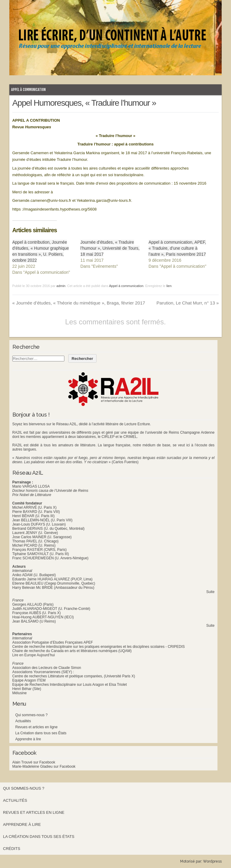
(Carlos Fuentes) (125, 462)
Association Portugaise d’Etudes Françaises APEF (53, 642)
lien (169, 286)
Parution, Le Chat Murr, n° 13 (188, 303)
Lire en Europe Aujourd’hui (34, 655)
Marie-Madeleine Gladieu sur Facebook (44, 767)
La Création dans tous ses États (41, 733)
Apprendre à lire (28, 739)
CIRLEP (108, 437)
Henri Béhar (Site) (27, 689)
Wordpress (212, 861)
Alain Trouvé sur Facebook (34, 762)
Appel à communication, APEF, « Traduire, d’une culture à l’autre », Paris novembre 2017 (177, 248)
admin (61, 286)
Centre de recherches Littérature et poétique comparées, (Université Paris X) (74, 676)
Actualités (23, 721)
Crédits (12, 849)
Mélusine (20, 693)
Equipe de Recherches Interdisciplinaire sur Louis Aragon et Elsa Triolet (70, 685)
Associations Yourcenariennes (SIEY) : (43, 672)
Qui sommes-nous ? (31, 715)
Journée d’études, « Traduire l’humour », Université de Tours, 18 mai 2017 (110, 248)
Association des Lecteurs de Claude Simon (47, 668)
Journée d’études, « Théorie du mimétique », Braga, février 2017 (79, 303)
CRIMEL (130, 437)
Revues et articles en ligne (37, 727)
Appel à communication (28, 90)
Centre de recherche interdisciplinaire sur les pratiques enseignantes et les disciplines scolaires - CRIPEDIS (99, 647)
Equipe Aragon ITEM (29, 680)
